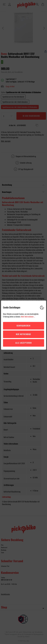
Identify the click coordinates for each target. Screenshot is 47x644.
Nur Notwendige (23, 334)
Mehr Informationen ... (28, 317)
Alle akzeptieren (24, 343)
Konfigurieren (23, 326)
